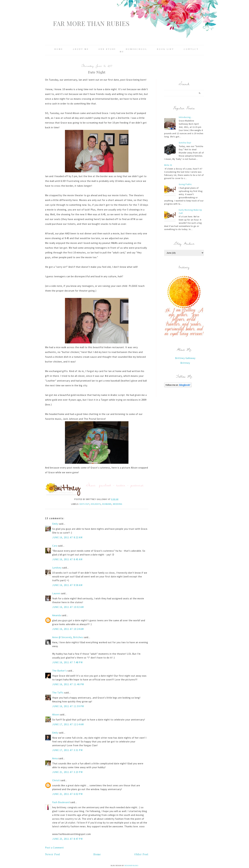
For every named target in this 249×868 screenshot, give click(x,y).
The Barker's (60, 671)
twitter (121, 485)
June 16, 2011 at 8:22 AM (67, 537)
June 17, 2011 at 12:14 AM (68, 724)
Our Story (107, 49)
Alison (56, 715)
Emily (55, 524)
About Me (81, 49)
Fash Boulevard (61, 802)
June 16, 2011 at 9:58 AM (67, 585)
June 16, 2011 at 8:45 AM (67, 559)
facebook (105, 485)
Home (59, 49)
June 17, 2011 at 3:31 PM (67, 750)
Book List (165, 49)
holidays (96, 504)
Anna (55, 758)
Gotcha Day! (185, 143)
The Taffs (58, 693)
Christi (56, 780)
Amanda (57, 615)
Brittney (185, 363)
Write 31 (168, 165)
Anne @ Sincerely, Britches (68, 637)
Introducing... (186, 117)
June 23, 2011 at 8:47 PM (67, 839)
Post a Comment (54, 848)
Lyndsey (57, 568)
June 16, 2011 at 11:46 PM (68, 684)
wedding (118, 504)
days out (84, 504)
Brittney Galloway (185, 358)
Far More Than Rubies (91, 23)
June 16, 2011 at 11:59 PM (68, 706)
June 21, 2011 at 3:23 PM (67, 772)
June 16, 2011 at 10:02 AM (68, 607)
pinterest (137, 485)
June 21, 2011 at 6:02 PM (67, 794)
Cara (55, 546)
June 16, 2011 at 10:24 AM (68, 629)
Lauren (56, 593)
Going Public (185, 184)
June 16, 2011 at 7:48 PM (67, 662)
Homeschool (136, 49)
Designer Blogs (131, 866)
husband (107, 504)
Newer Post (53, 854)
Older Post (141, 854)
